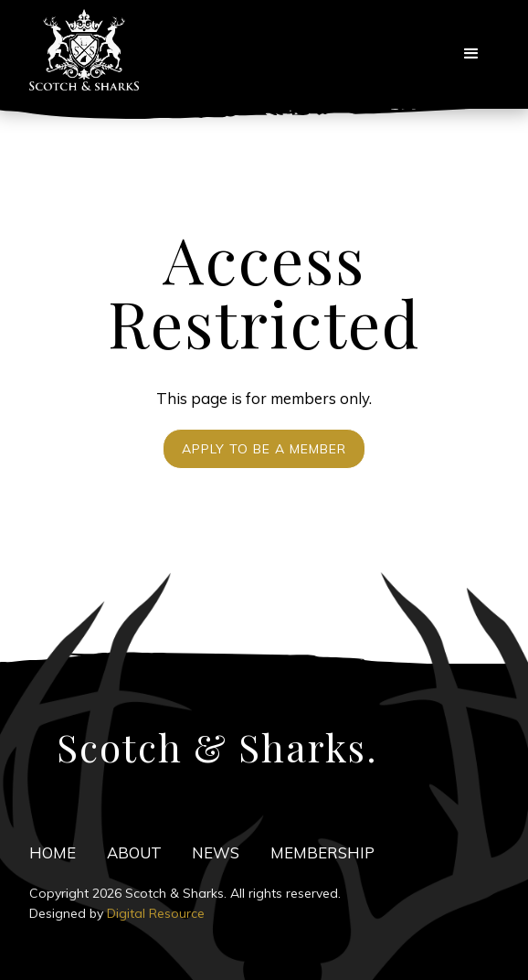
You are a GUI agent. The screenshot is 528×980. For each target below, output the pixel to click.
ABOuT (134, 852)
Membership (322, 852)
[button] (471, 54)
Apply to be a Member (264, 449)
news (216, 852)
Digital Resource (156, 913)
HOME (53, 852)
